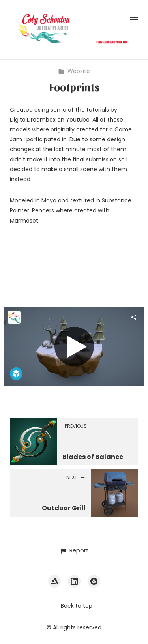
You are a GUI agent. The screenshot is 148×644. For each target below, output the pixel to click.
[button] (74, 551)
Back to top (77, 606)
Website (74, 71)
